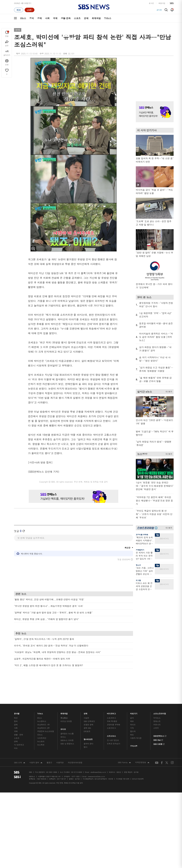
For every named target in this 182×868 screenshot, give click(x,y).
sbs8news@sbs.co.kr (98, 759)
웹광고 (49, 749)
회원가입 (162, 3)
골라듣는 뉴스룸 (67, 720)
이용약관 (60, 749)
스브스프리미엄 (160, 700)
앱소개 (133, 718)
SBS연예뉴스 (160, 722)
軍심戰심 (64, 705)
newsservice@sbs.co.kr (96, 763)
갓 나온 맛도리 (113, 727)
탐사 (86, 734)
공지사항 (134, 733)
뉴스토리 (41, 728)
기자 (132, 715)
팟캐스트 (157, 708)
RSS (132, 721)
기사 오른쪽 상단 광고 (154, 76)
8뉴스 (23, 18)
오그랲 (138, 580)
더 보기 (168, 391)
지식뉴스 (157, 705)
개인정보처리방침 (75, 749)
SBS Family (124, 749)
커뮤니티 (157, 711)
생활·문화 (66, 18)
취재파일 (96, 18)
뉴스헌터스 (42, 708)
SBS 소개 (20, 749)
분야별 (17, 700)
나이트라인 (42, 725)
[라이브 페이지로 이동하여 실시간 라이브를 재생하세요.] (30, 10)
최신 (16, 705)
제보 (132, 708)
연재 (86, 700)
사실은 (86, 705)
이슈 (16, 735)
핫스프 (138, 565)
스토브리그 (111, 715)
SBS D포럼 (159, 730)
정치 (32, 18)
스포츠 (77, 18)
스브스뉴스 (112, 722)
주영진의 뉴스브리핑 (46, 718)
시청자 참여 (36, 749)
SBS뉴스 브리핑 (67, 727)
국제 (55, 18)
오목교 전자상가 (114, 730)
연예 (86, 18)
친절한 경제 (89, 711)
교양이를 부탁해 (142, 535)
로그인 (151, 3)
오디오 (63, 715)
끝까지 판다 (89, 730)
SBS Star (158, 726)
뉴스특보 (41, 731)
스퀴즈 (156, 715)
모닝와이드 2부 (43, 715)
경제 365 (87, 715)
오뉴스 (40, 721)
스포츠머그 (111, 705)
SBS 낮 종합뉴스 (67, 730)
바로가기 (134, 700)
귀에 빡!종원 (112, 708)
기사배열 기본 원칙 (123, 766)
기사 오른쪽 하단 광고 (154, 620)
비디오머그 (112, 700)
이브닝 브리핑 (66, 708)
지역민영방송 (142, 749)
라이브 (133, 711)
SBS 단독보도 (89, 708)
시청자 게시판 (136, 725)
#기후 (159, 10)
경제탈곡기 (140, 550)
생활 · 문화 (18, 721)
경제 (39, 18)
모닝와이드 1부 (43, 711)
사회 (47, 18)
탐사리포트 (88, 725)
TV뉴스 (108, 18)
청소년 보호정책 (138, 766)
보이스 (63, 724)
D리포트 (87, 718)
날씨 (132, 705)
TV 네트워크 (19, 731)
